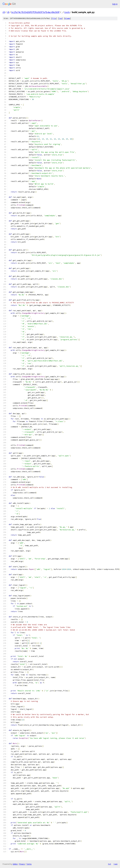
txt (109, 864)
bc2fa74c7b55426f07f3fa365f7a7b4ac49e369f (35, 12)
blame (67, 18)
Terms (29, 864)
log (60, 18)
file (54, 18)
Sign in (115, 4)
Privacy (22, 864)
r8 (4, 12)
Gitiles (15, 864)
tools (67, 12)
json (115, 864)
